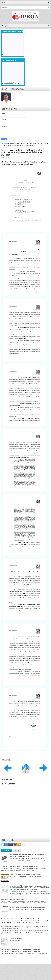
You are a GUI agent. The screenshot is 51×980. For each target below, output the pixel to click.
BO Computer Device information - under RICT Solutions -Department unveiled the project (28, 856)
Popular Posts (7, 850)
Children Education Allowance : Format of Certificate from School (22, 919)
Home (4, 144)
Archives (17, 850)
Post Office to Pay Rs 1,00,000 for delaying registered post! (20, 866)
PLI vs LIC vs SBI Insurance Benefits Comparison (25, 874)
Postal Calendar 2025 (16, 938)
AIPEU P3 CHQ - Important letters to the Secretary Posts (27, 907)
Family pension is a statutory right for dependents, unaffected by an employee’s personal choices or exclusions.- (22, 152)
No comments (6, 158)
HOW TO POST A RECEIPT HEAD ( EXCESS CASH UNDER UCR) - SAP (23, 950)
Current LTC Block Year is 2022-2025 (12, 899)
